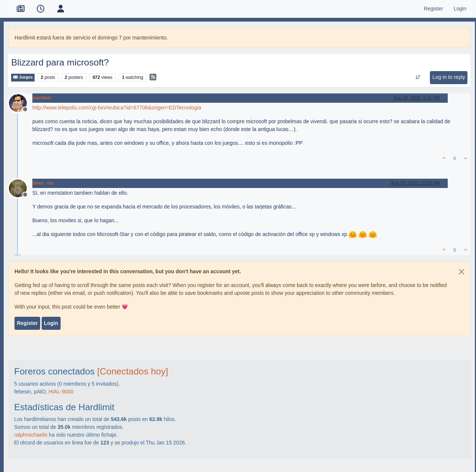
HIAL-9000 (61, 392)
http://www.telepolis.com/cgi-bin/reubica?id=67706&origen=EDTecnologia (117, 108)
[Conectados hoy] (133, 371)
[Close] (461, 272)
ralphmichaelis (31, 435)
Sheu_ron (43, 183)
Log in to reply (449, 77)
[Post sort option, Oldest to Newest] (418, 77)
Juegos (23, 77)
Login (51, 323)
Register (27, 323)
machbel (42, 98)
